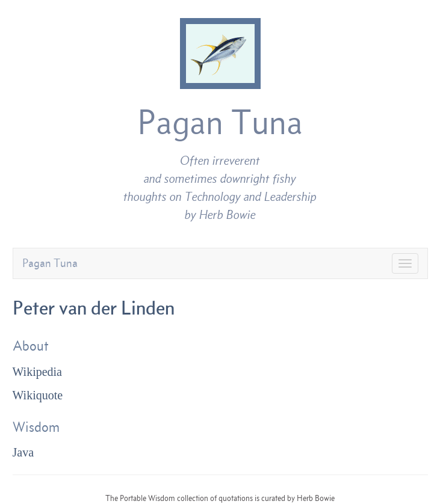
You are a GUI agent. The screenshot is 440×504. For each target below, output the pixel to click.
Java (23, 452)
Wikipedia (38, 372)
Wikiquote (38, 395)
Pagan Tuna (220, 122)
